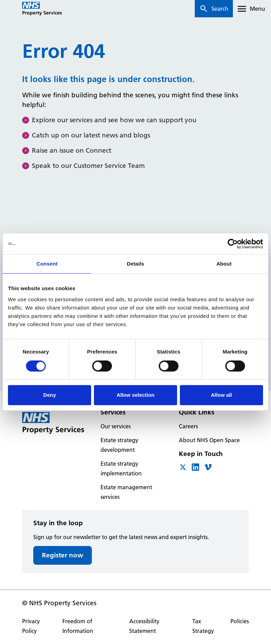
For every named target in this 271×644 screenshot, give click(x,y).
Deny (50, 395)
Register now (63, 555)
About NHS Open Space (209, 440)
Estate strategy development (119, 445)
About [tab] (224, 264)
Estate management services (126, 492)
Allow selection (135, 395)
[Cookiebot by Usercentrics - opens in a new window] (233, 244)
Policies (240, 621)
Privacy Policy (31, 626)
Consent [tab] (47, 264)
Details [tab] (135, 264)
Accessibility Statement (144, 626)
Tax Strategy (203, 626)
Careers (188, 426)
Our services (116, 426)
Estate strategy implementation (121, 468)
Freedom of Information (78, 626)
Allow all (221, 395)
